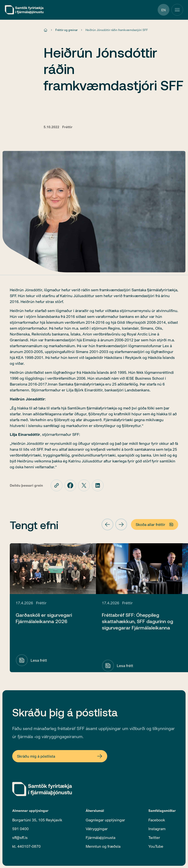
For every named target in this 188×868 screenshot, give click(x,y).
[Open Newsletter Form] (60, 756)
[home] (24, 10)
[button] (107, 524)
